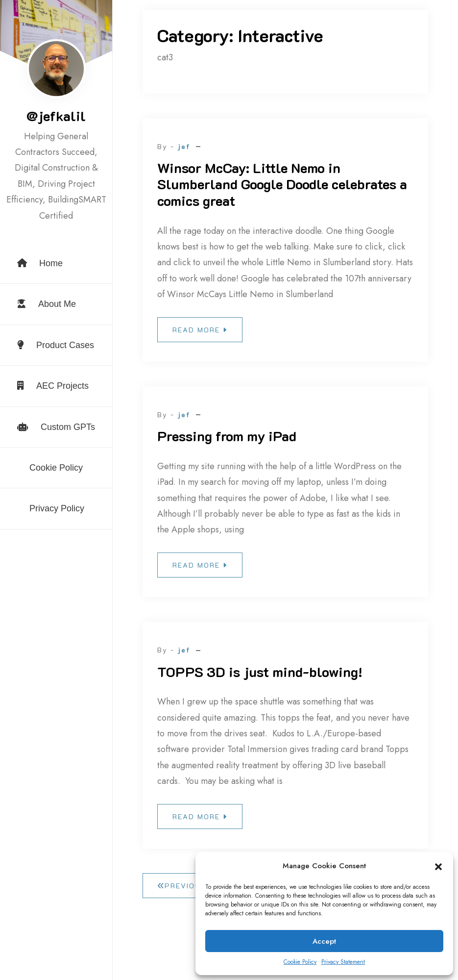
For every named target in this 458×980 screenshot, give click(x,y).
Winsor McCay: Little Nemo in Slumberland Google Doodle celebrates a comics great (282, 184)
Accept (324, 941)
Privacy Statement (343, 962)
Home (40, 263)
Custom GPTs (56, 427)
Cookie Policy (300, 962)
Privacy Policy (57, 508)
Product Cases (56, 345)
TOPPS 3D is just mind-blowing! (260, 672)
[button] (438, 866)
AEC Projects (53, 386)
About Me (47, 304)
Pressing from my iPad (227, 436)
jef (184, 146)
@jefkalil (56, 116)
